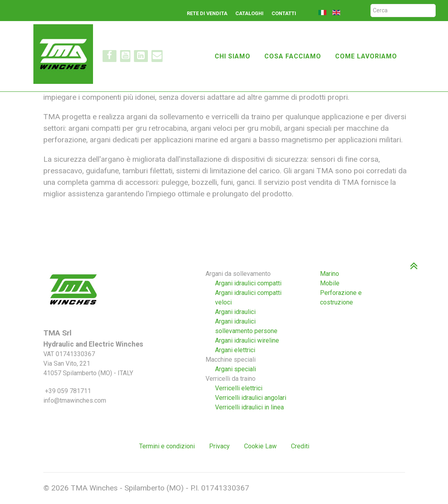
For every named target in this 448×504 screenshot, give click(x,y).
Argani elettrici (235, 350)
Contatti (284, 13)
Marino (330, 274)
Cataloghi (249, 13)
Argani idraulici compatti (248, 283)
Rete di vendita (207, 13)
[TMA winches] (66, 53)
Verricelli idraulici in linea (249, 407)
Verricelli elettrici (239, 388)
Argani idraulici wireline (247, 340)
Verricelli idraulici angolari (251, 398)
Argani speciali (236, 369)
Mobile (330, 283)
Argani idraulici (235, 312)
